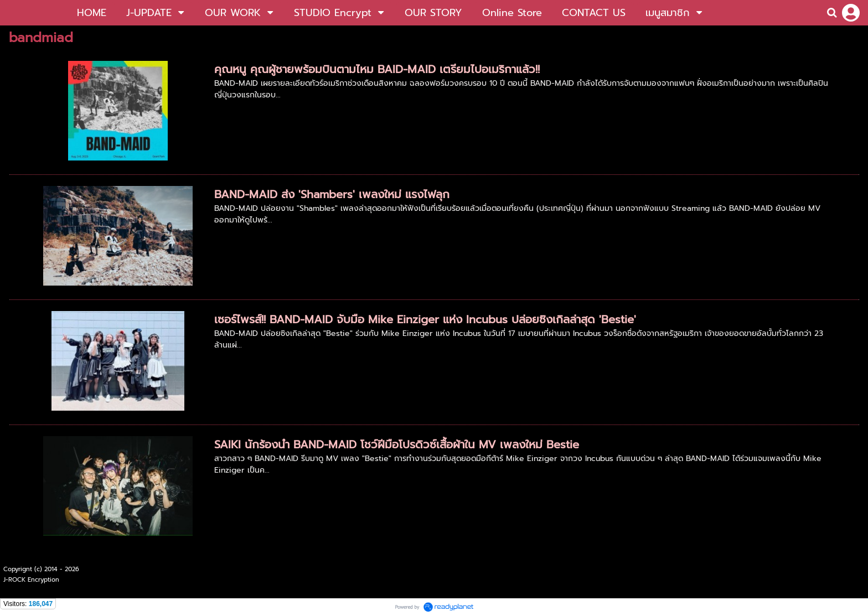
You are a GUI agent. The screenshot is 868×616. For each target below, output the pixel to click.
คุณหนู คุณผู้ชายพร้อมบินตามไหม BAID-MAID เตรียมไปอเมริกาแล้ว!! (377, 69)
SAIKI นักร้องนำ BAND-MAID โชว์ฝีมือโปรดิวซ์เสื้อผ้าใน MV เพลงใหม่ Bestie (397, 444)
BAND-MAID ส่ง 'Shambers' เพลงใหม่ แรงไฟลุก (332, 194)
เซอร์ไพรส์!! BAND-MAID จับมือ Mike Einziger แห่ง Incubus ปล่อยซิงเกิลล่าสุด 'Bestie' (425, 319)
